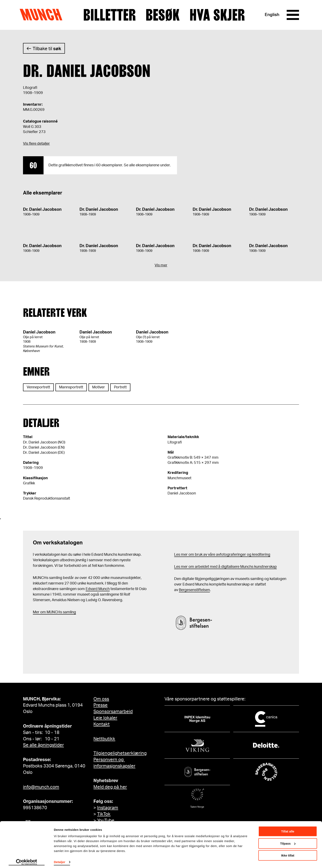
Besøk (163, 15)
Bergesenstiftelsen (194, 590)
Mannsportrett (71, 387)
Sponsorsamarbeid (113, 712)
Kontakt (102, 724)
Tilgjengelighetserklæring (120, 753)
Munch (43, 15)
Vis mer (161, 265)
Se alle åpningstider (43, 745)
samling (69, 612)
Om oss (101, 699)
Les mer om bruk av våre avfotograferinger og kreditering (222, 555)
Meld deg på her (110, 787)
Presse (101, 705)
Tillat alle (288, 829)
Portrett (120, 387)
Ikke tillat (288, 853)
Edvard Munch (98, 589)
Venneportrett (38, 387)
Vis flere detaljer (36, 144)
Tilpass (288, 841)
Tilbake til (47, 49)
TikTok (104, 814)
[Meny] (293, 15)
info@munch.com (41, 787)
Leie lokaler (105, 718)
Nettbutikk (104, 739)
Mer (36, 612)
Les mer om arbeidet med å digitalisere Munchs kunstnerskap (225, 567)
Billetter (109, 15)
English (272, 15)
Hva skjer (217, 15)
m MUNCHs (52, 612)
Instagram (108, 808)
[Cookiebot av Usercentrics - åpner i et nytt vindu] (27, 860)
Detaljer (60, 860)
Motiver (99, 387)
